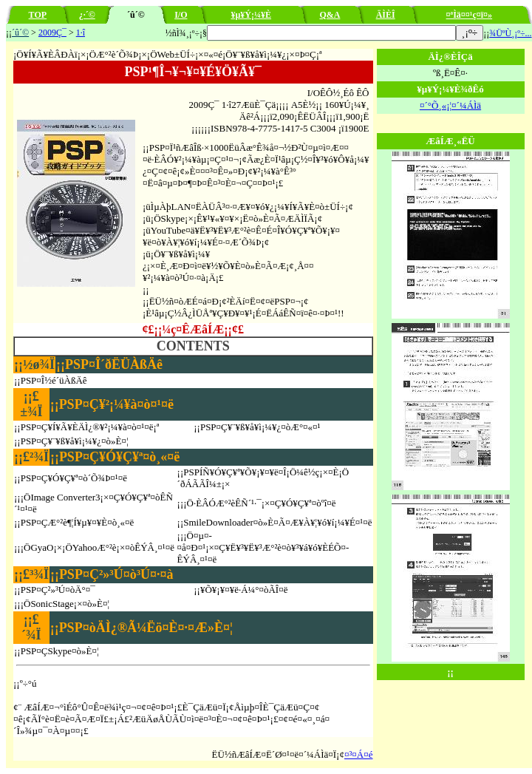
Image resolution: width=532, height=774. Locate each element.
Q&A (330, 15)
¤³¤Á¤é (359, 754)
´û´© (20, 33)
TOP (38, 15)
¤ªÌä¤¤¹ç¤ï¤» (470, 15)
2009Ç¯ (52, 33)
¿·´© (87, 15)
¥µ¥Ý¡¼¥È (251, 15)
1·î (81, 33)
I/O (181, 15)
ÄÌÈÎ (386, 15)
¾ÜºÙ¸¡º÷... (510, 33)
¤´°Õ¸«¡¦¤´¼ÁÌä (450, 105)
